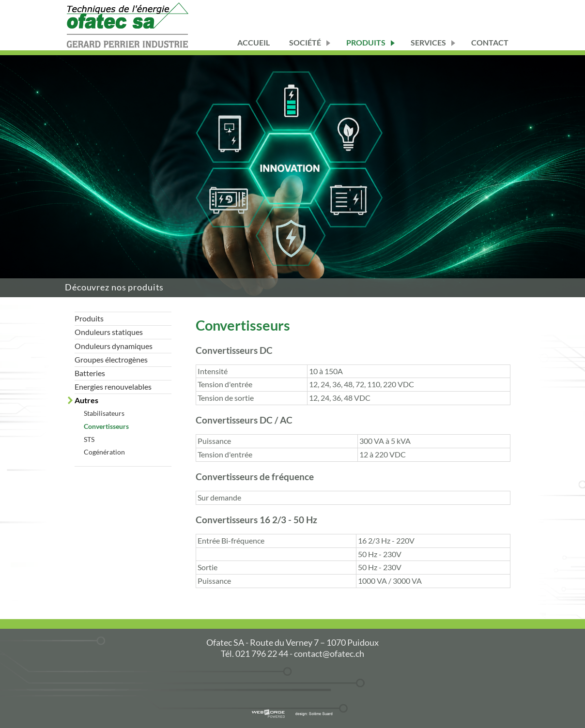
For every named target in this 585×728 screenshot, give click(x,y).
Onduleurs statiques (109, 332)
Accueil (254, 42)
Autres (86, 400)
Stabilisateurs (104, 413)
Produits (366, 42)
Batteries (90, 373)
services (428, 42)
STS (89, 439)
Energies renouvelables (113, 387)
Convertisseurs (106, 426)
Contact (490, 42)
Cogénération (104, 452)
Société (305, 42)
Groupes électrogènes (111, 359)
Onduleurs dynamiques (114, 346)
